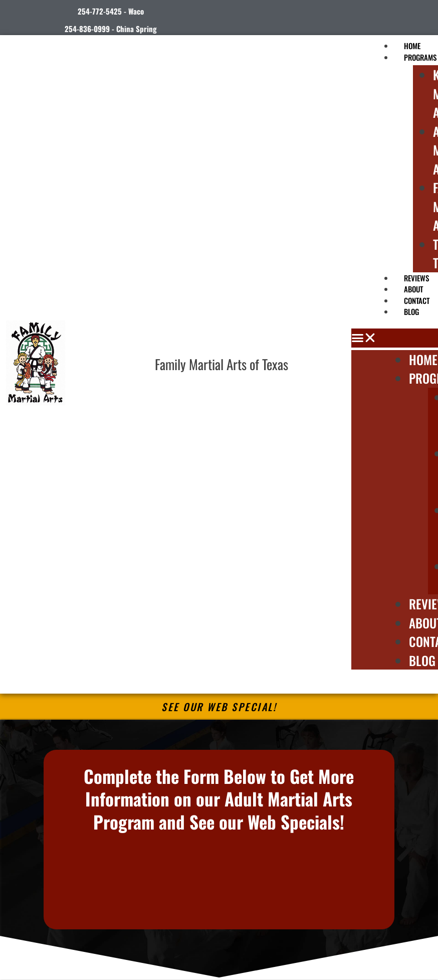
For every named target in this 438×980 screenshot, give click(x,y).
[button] (395, 338)
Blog (411, 311)
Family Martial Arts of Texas (222, 364)
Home (423, 359)
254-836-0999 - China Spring (111, 29)
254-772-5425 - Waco (111, 11)
